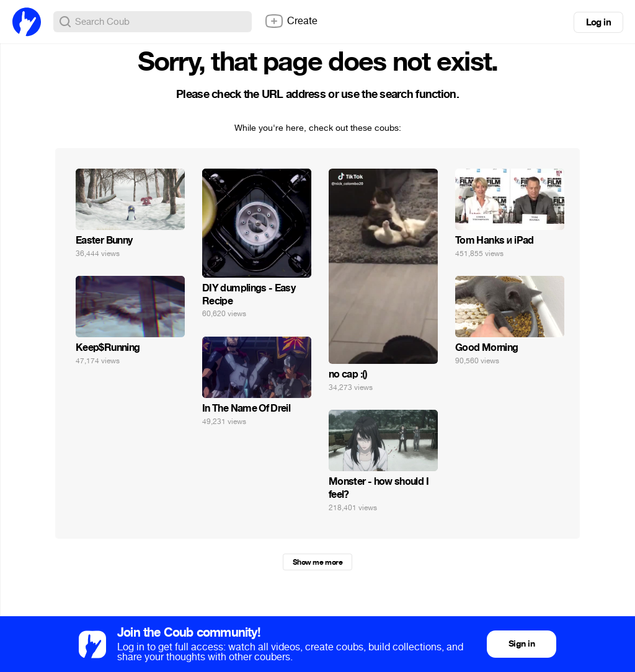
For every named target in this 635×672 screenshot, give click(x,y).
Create (291, 21)
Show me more (317, 562)
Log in (598, 22)
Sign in (522, 644)
